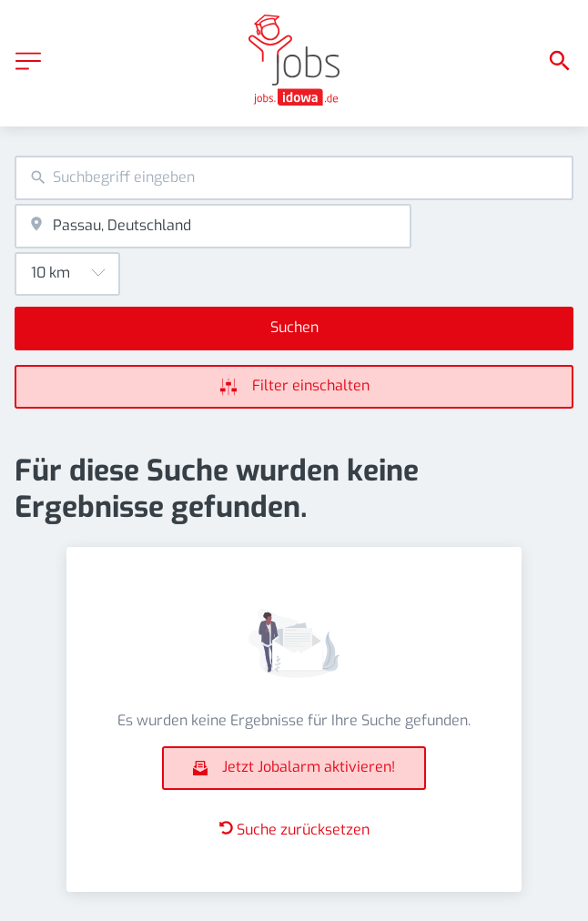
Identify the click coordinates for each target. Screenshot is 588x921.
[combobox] (294, 178)
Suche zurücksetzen (294, 830)
